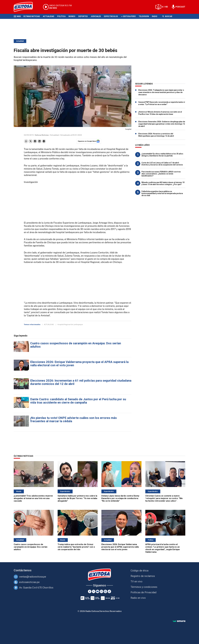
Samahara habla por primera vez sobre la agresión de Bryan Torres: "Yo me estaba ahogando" (77, 498)
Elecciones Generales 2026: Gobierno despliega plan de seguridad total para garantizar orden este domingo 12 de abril (162, 124)
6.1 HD (165, 7)
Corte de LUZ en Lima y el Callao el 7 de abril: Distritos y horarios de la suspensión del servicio (162, 164)
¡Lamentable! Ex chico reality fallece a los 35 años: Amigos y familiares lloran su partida (163, 155)
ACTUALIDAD (49, 324)
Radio (155, 16)
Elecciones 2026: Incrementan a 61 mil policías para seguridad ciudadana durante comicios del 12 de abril (81, 382)
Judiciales (96, 16)
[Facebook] (90, 591)
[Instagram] (101, 591)
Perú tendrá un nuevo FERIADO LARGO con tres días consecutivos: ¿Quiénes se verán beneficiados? (161, 174)
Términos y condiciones (144, 587)
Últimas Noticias (32, 16)
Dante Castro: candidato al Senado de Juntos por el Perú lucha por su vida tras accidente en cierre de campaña (78, 401)
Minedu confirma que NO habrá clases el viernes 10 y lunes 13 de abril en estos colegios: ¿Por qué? (163, 183)
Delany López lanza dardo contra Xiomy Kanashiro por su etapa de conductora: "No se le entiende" (120, 498)
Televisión (144, 16)
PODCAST (180, 7)
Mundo (72, 16)
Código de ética (139, 571)
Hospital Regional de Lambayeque (70, 324)
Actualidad (49, 16)
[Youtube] (98, 591)
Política (61, 16)
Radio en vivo (138, 598)
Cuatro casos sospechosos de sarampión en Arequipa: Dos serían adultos (76, 345)
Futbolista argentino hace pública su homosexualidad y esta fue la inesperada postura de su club (162, 193)
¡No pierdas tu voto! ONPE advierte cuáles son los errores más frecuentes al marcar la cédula (73, 420)
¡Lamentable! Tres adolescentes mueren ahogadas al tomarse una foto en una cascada (33, 498)
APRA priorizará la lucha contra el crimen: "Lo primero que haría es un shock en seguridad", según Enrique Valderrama (163, 548)
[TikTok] (109, 591)
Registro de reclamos (143, 576)
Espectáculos (111, 16)
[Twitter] (94, 591)
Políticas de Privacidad (143, 592)
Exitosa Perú (129, 16)
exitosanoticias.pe (29, 582)
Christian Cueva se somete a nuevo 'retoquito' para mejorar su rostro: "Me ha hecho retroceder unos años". (164, 498)
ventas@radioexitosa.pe (33, 577)
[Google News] (105, 591)
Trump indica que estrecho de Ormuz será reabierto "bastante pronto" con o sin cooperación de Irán (76, 547)
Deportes (83, 16)
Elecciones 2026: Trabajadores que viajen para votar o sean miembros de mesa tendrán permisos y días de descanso (161, 92)
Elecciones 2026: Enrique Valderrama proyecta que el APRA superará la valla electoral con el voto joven (79, 364)
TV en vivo (136, 581)
